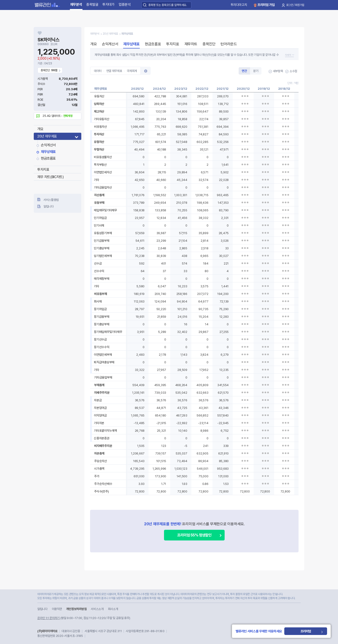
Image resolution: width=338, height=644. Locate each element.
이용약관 (57, 609)
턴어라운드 (229, 44)
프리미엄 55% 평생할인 (194, 535)
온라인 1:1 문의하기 (48, 618)
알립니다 (49, 206)
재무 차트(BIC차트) (50, 177)
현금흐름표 (48, 158)
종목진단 (209, 44)
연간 (244, 71)
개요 (40, 129)
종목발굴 (92, 5)
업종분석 (125, 5)
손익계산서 (48, 145)
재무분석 (76, 5)
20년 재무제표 (47, 136)
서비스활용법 (51, 200)
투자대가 (109, 5)
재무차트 (191, 44)
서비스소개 (97, 609)
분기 (256, 71)
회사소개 (113, 609)
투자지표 (43, 170)
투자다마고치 (239, 5)
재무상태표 (48, 152)
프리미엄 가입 (266, 5)
